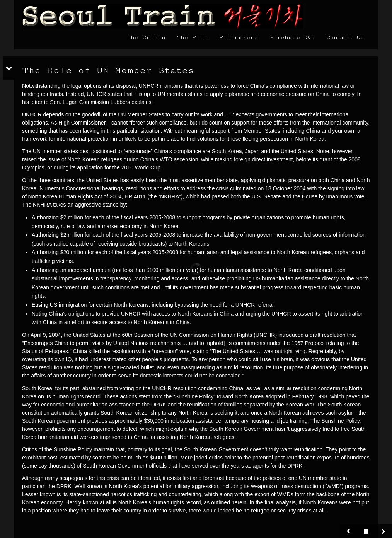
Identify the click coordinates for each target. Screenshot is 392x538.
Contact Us (345, 37)
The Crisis (146, 37)
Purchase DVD (292, 37)
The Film (192, 37)
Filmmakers (239, 37)
